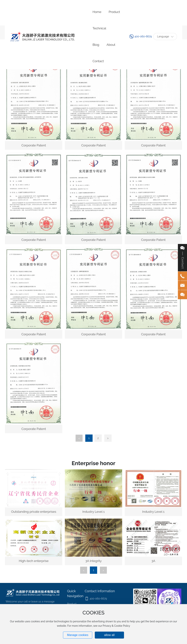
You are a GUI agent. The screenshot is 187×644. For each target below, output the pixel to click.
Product (72, 604)
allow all (109, 635)
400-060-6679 (143, 36)
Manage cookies (78, 635)
